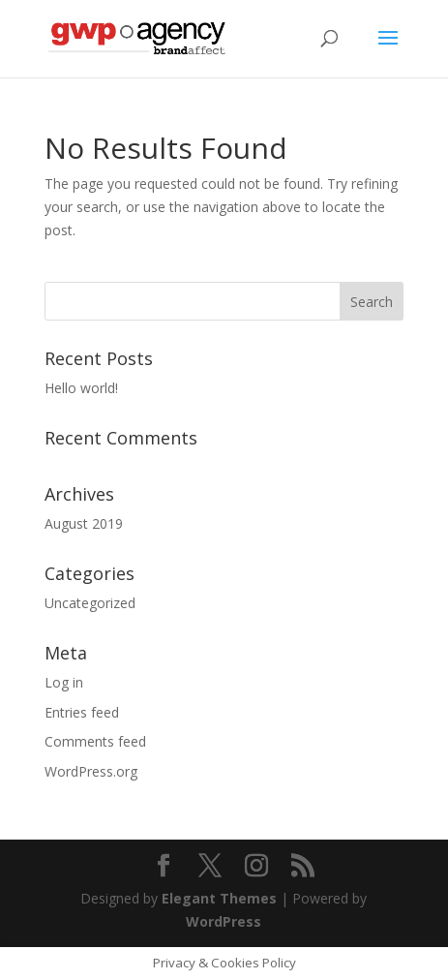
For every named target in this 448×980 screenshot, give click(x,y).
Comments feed (95, 741)
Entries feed (82, 712)
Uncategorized (90, 603)
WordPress (224, 921)
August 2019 (84, 523)
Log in (64, 682)
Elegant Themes (219, 898)
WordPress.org (91, 771)
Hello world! (81, 388)
